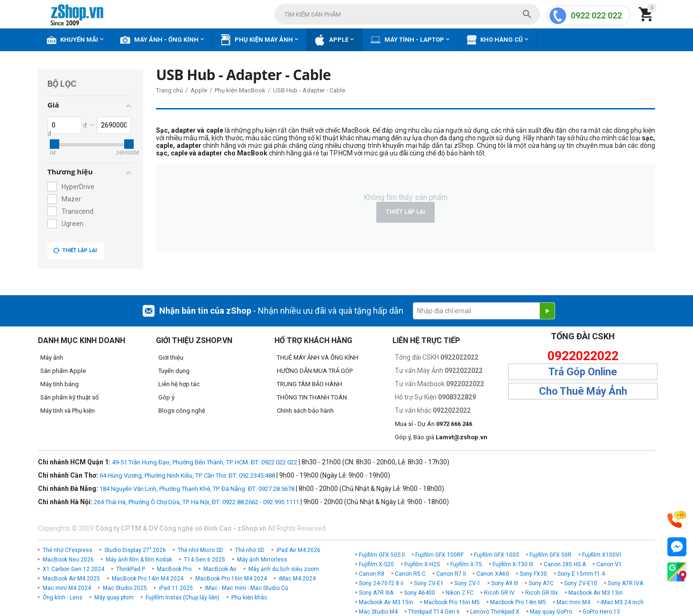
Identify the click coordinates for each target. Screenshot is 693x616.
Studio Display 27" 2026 (135, 550)
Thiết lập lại (75, 251)
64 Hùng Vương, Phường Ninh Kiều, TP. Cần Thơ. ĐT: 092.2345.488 (187, 476)
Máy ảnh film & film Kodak (139, 560)
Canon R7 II (451, 574)
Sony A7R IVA (625, 583)
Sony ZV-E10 (581, 583)
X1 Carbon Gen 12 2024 (73, 569)
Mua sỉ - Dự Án (433, 424)
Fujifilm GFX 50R (551, 555)
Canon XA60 (493, 574)
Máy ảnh (52, 358)
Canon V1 (609, 564)
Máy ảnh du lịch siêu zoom (284, 569)
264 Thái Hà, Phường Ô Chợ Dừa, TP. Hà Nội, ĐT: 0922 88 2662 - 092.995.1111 (196, 502)
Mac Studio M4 (378, 612)
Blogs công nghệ (182, 411)
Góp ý (166, 397)
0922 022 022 (596, 15)
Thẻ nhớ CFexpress (68, 550)
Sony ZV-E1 (429, 583)
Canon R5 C (410, 574)
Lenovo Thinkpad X (495, 612)
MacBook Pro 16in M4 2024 (231, 579)
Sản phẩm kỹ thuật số (69, 397)
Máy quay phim (114, 598)
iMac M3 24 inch (622, 602)
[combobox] (407, 14)
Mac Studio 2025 (125, 588)
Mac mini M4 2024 (67, 588)
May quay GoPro (551, 612)
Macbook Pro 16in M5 (452, 602)
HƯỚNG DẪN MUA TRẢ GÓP (315, 371)
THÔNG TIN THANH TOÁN (312, 397)
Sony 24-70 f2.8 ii (381, 583)
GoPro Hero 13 (601, 612)
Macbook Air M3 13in (596, 593)
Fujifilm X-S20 (376, 564)
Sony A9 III (505, 583)
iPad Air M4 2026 (298, 550)
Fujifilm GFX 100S (497, 555)
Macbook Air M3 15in (386, 602)
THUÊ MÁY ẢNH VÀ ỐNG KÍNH (318, 358)
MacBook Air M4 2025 (71, 579)
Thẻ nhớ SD (250, 550)
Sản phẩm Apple (63, 371)
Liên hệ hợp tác (179, 384)
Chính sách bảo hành (305, 411)
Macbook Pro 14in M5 (518, 602)
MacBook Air (220, 569)
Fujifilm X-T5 (466, 564)
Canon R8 (372, 574)
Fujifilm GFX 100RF (439, 555)
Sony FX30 (533, 574)
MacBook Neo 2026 (68, 560)
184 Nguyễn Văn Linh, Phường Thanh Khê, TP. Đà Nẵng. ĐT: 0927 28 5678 (197, 489)
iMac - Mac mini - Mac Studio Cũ (246, 588)
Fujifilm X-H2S (422, 564)
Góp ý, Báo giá (441, 437)
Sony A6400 (419, 593)
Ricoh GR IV (499, 593)
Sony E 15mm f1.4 (581, 574)
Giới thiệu (171, 358)
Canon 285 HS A (565, 564)
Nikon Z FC (460, 593)
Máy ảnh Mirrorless (262, 560)
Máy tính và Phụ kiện (68, 411)
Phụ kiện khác (249, 598)
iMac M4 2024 (297, 579)
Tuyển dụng (174, 371)
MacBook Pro (174, 569)
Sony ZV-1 (467, 583)
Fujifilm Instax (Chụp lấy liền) (182, 598)
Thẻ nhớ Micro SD (201, 550)
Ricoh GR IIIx (542, 593)
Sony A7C (541, 583)
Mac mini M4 (573, 602)
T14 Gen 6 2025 (205, 560)
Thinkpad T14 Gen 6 (434, 612)
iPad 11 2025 (176, 588)
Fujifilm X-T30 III (513, 564)
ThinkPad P (131, 569)
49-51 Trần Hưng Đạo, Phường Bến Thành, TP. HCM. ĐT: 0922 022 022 (205, 462)
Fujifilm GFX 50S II (382, 555)
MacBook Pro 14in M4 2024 (148, 579)
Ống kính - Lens (63, 598)
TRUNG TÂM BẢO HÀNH (310, 384)
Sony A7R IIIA (376, 593)
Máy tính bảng (59, 384)
